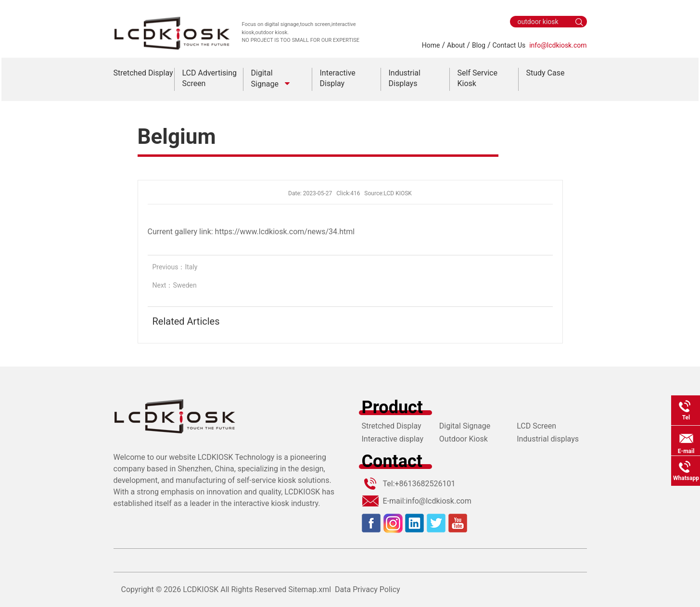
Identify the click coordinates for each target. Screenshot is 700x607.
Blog (479, 45)
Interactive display (393, 439)
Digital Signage (465, 426)
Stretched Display (143, 73)
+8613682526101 (425, 484)
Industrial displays (548, 439)
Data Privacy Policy (368, 589)
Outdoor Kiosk (464, 439)
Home (431, 45)
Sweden (185, 285)
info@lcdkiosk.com (558, 45)
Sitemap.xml (310, 589)
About (456, 45)
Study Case (546, 73)
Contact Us (509, 45)
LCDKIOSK (201, 589)
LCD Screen (536, 426)
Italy (191, 267)
